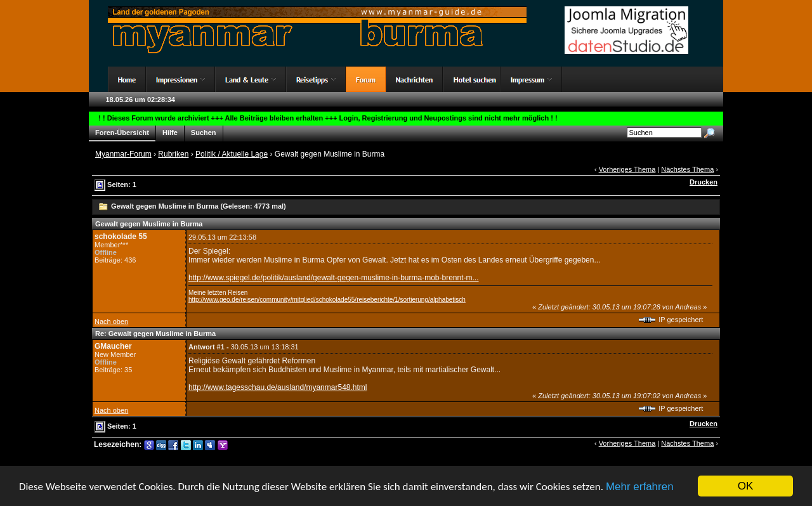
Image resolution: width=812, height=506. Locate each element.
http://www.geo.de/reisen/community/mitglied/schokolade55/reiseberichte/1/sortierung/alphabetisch (327, 300)
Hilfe (170, 133)
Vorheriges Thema (627, 169)
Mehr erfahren (640, 487)
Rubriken (173, 154)
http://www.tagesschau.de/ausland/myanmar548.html (278, 387)
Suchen (204, 133)
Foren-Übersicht (122, 133)
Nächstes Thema (687, 169)
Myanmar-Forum (123, 154)
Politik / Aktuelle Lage (232, 154)
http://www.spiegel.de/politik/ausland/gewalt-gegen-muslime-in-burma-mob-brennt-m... (334, 278)
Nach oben (111, 321)
